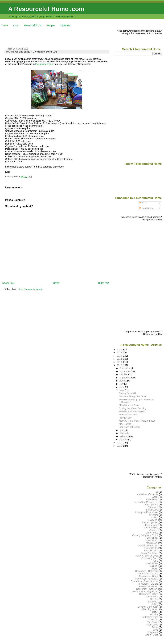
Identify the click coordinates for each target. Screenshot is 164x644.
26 (157, 492)
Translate (65, 25)
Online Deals (150, 548)
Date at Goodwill (127, 393)
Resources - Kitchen (147, 589)
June (122, 387)
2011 (120, 443)
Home (5, 25)
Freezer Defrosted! (129, 415)
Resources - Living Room (145, 591)
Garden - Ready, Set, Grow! (133, 396)
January (124, 440)
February (124, 436)
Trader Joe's (152, 625)
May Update (125, 424)
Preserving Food (150, 558)
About (16, 25)
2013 (120, 362)
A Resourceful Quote (148, 494)
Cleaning (154, 515)
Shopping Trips (149, 609)
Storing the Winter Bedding (133, 408)
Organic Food (151, 551)
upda (156, 630)
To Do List (153, 620)
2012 (120, 365)
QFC (156, 561)
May (122, 390)
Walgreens (153, 632)
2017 (120, 350)
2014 (120, 359)
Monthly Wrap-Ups (147, 545)
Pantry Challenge (149, 553)
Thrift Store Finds (149, 617)
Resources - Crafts (149, 576)
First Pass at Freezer (130, 427)
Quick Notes (152, 563)
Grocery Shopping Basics (145, 535)
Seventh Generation (148, 607)
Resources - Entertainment (145, 581)
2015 (120, 356)
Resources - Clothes (148, 574)
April (122, 430)
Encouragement (150, 522)
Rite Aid (154, 599)
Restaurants (152, 597)
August (123, 381)
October (124, 374)
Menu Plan (151, 543)
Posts (143, 203)
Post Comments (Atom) (31, 289)
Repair (155, 568)
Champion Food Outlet (147, 512)
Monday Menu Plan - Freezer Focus (137, 421)
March (123, 433)
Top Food (152, 622)
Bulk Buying (152, 510)
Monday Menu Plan (129, 405)
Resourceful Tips (33, 25)
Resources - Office (149, 594)
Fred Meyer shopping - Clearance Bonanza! (31, 52)
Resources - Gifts (148, 586)
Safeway (153, 602)
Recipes (51, 25)
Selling (155, 604)
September (125, 378)
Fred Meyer (151, 525)
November (125, 371)
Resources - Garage (148, 584)
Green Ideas (152, 533)
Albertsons (152, 499)
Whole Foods (151, 635)
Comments (146, 208)
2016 (120, 353)
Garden (153, 530)
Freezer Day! (126, 418)
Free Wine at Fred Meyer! (132, 412)
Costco (155, 517)
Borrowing (153, 507)
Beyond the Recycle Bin (146, 502)
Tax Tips (154, 614)
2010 (120, 446)
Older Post (104, 283)
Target (155, 612)
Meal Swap (151, 540)
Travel (155, 627)
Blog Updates (151, 505)
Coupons (152, 520)
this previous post (44, 64)
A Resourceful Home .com (46, 9)
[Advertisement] (61, 37)
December (125, 368)
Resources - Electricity (147, 579)
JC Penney (153, 538)
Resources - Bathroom (147, 571)
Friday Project (151, 528)
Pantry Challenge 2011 (147, 556)
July (122, 384)
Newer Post (8, 283)
